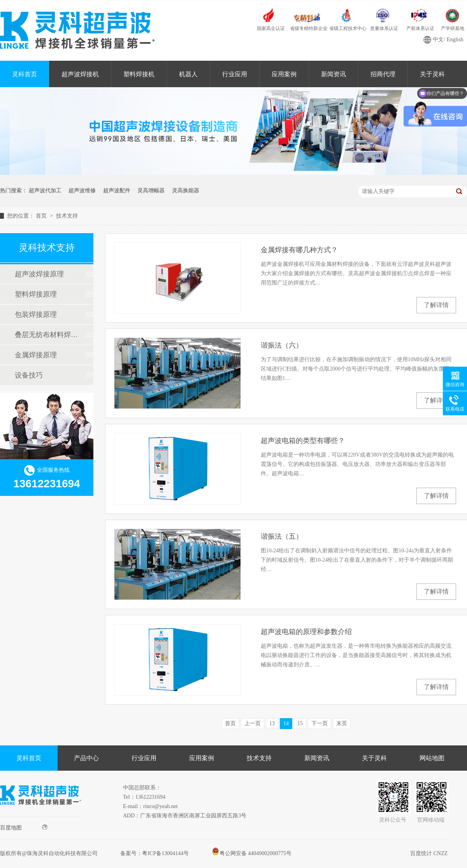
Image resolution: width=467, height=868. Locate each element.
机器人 (188, 74)
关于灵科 (374, 758)
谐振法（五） (282, 536)
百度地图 (24, 828)
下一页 (320, 723)
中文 (438, 40)
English (455, 40)
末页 (342, 723)
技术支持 (67, 216)
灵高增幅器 (151, 191)
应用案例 (284, 74)
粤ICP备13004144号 (165, 853)
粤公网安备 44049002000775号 (252, 853)
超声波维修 (82, 191)
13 (272, 723)
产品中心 (86, 758)
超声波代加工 (45, 191)
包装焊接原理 (36, 315)
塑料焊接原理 (36, 294)
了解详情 (436, 305)
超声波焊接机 (80, 74)
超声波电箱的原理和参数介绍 (306, 632)
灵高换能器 (186, 191)
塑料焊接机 (139, 74)
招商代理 (383, 74)
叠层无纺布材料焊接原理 (46, 335)
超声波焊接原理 (39, 274)
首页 (42, 216)
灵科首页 (25, 74)
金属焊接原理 (36, 355)
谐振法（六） (282, 345)
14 (286, 723)
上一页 (253, 723)
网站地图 (432, 758)
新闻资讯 (334, 74)
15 (300, 723)
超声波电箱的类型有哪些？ (303, 441)
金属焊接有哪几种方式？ (299, 250)
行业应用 (235, 74)
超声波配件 (117, 191)
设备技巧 (29, 375)
